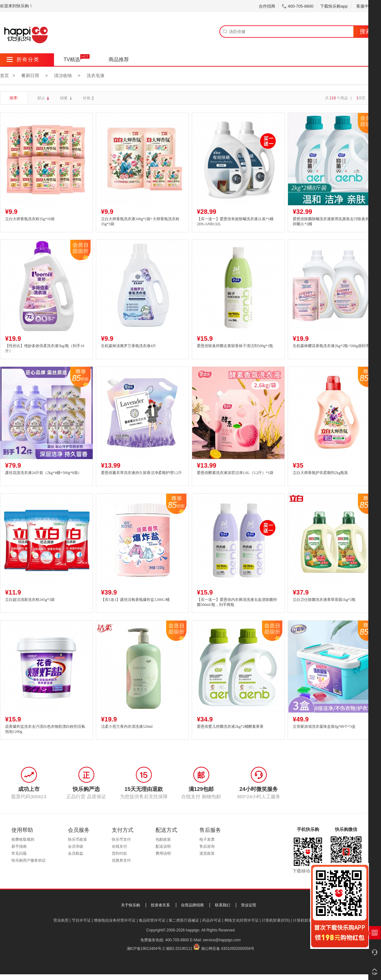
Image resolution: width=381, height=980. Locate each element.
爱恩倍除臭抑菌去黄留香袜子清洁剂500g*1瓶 (235, 346)
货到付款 (119, 853)
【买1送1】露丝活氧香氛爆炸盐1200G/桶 (135, 600)
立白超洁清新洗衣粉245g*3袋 (30, 600)
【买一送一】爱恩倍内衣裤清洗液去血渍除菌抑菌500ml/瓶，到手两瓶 (237, 602)
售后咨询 (207, 846)
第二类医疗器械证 (184, 920)
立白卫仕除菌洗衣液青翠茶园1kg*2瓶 (324, 600)
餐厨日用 (30, 76)
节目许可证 (81, 920)
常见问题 (19, 853)
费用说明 (163, 853)
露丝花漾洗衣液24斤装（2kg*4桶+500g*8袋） (43, 473)
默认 (42, 98)
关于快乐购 (130, 905)
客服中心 (367, 6)
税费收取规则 (23, 839)
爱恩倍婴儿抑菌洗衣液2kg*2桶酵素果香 (230, 727)
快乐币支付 (121, 839)
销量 (64, 98)
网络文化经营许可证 (242, 920)
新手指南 (19, 846)
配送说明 (163, 846)
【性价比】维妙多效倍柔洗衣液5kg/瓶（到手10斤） (45, 349)
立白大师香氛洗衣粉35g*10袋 (30, 219)
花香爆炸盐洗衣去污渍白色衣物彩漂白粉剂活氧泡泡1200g (45, 729)
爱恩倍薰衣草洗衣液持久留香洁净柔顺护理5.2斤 (141, 473)
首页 (4, 76)
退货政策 (207, 853)
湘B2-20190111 (179, 949)
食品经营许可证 (152, 920)
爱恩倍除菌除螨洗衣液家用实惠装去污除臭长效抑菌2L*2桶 (333, 222)
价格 (89, 98)
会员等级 (76, 846)
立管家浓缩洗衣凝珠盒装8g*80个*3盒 (324, 727)
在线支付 (119, 846)
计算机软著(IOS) (276, 920)
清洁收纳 (63, 76)
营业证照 (249, 905)
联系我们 (223, 905)
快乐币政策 (77, 839)
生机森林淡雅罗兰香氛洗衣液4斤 (129, 346)
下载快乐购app (334, 6)
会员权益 (76, 853)
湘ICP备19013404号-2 (146, 949)
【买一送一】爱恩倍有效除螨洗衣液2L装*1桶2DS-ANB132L (235, 222)
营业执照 (61, 920)
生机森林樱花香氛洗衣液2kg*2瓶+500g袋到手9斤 (334, 346)
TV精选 (72, 59)
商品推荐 (119, 59)
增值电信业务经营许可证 (115, 920)
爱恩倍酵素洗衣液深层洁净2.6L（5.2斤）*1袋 (235, 473)
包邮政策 (163, 839)
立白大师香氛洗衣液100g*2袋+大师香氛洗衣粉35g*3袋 (140, 222)
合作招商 (267, 6)
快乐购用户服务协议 (29, 860)
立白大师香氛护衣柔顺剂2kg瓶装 (320, 473)
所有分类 (23, 59)
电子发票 (207, 839)
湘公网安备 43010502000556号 (228, 949)
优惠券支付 (121, 860)
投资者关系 (160, 905)
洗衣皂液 (96, 76)
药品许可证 (212, 920)
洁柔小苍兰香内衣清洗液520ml (127, 727)
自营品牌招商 (192, 905)
